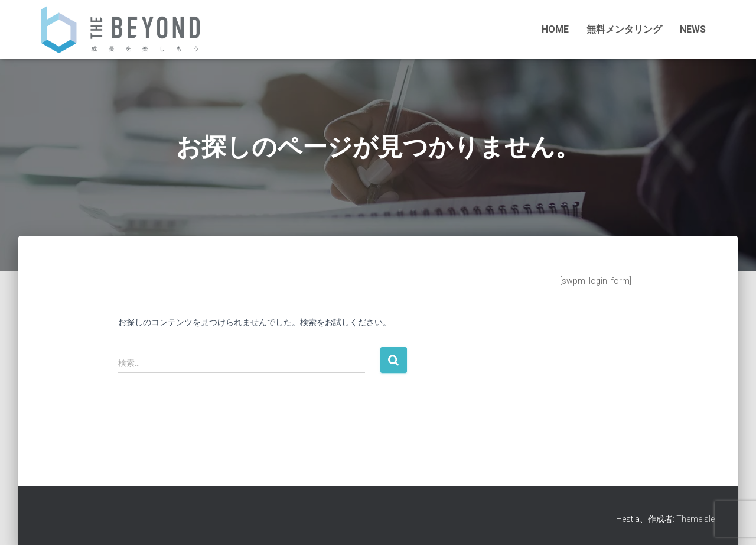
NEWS (693, 29)
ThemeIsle (695, 519)
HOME (555, 29)
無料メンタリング (624, 29)
